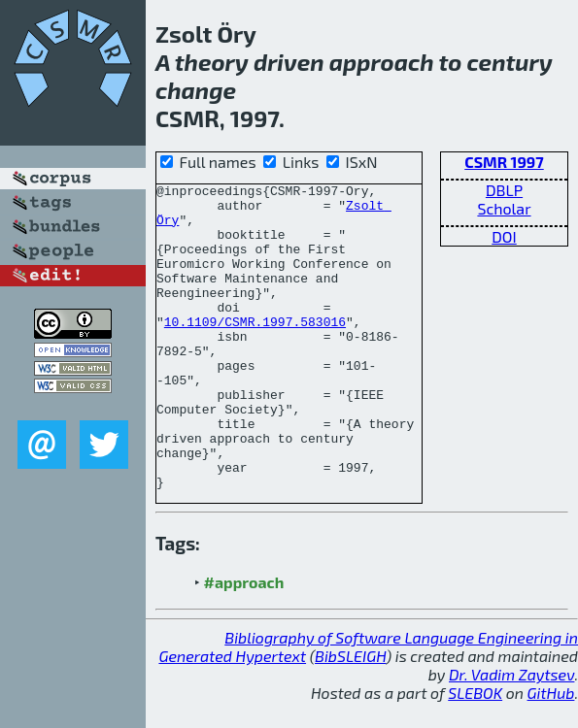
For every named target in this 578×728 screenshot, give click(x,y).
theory (212, 62)
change (196, 90)
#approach (244, 608)
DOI (504, 236)
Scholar (504, 208)
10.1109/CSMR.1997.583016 (255, 333)
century (510, 62)
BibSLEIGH (350, 682)
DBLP (504, 190)
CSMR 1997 (504, 162)
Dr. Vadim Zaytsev (511, 700)
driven (289, 62)
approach (382, 62)
